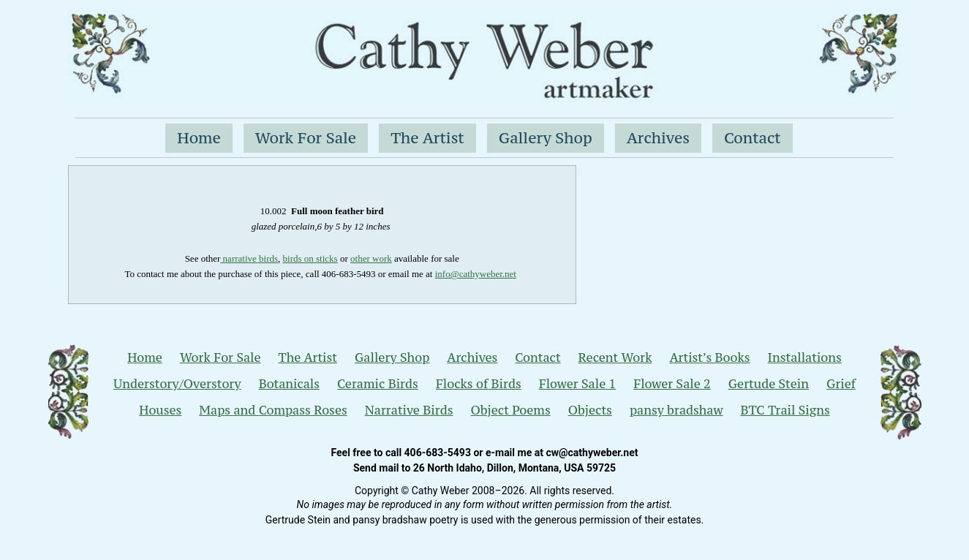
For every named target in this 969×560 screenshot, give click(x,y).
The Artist (427, 138)
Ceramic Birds (378, 384)
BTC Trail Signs (785, 410)
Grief (841, 384)
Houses (160, 410)
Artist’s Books (709, 357)
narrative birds (249, 258)
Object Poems (510, 410)
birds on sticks (310, 258)
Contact (753, 138)
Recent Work (615, 357)
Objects (590, 410)
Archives (658, 138)
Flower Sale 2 (672, 384)
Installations (805, 357)
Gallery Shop (546, 138)
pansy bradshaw (676, 410)
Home (199, 138)
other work (371, 258)
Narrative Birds (409, 410)
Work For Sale (306, 138)
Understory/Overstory (177, 384)
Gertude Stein (769, 384)
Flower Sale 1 (578, 384)
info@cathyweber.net (476, 274)
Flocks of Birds (479, 384)
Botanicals (289, 384)
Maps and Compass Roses (273, 410)
